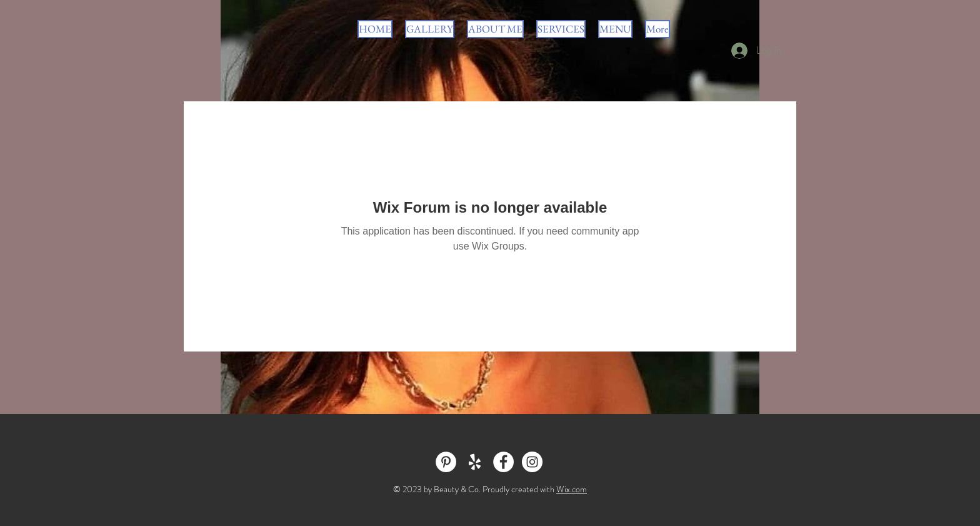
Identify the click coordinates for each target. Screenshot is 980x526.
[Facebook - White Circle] (503, 462)
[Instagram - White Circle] (532, 462)
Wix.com (572, 489)
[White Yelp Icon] (475, 462)
